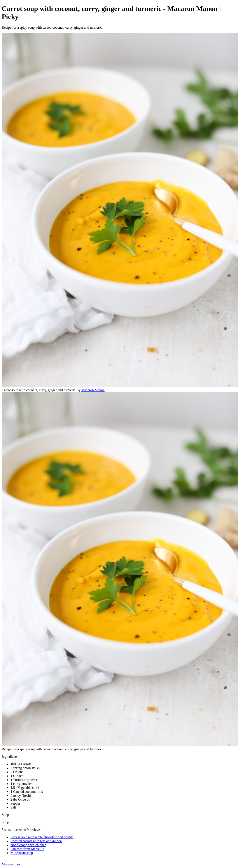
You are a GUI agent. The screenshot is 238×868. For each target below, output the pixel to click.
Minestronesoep (22, 853)
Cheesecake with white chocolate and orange (42, 837)
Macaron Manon (93, 390)
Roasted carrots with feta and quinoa (36, 841)
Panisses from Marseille (27, 849)
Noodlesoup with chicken (28, 845)
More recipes (11, 864)
